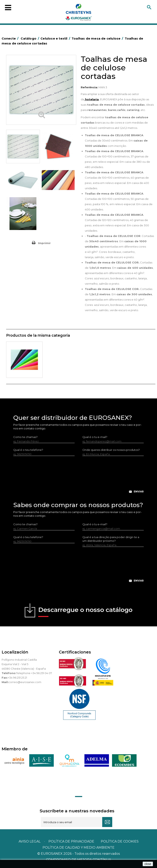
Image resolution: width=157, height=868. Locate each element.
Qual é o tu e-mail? (95, 437)
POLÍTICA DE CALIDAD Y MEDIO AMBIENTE (78, 848)
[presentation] (78, 478)
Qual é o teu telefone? (28, 450)
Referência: (89, 87)
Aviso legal (30, 841)
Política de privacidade (71, 841)
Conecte (11, 38)
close (148, 864)
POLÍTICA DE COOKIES (120, 841)
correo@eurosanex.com (25, 682)
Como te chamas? (25, 437)
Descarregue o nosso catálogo (85, 611)
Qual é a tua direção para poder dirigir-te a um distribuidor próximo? (111, 539)
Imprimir (44, 243)
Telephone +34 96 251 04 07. (34, 673)
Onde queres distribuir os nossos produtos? (111, 450)
